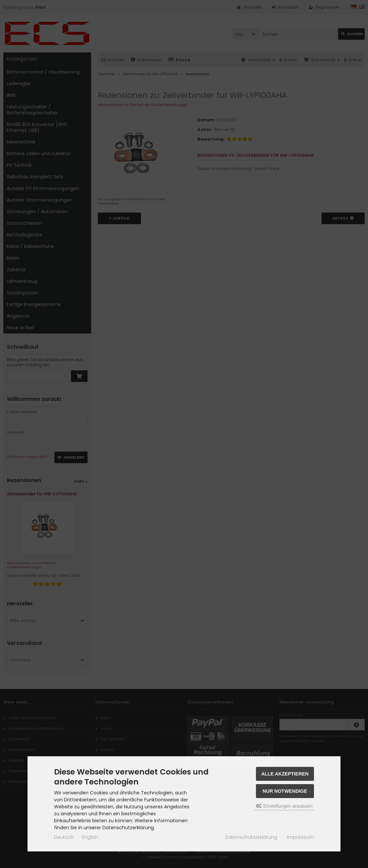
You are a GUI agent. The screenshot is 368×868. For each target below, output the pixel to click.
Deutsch (64, 837)
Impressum (300, 837)
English (90, 837)
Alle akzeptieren (285, 774)
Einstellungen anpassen (284, 806)
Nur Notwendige (285, 791)
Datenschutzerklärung (251, 837)
